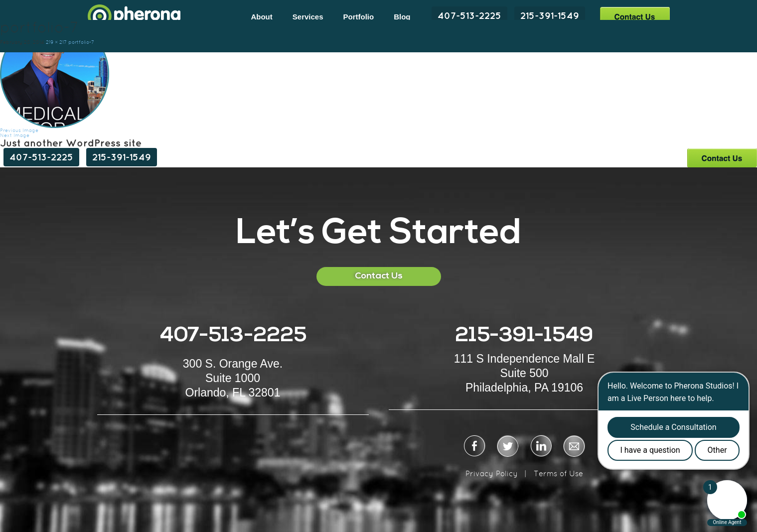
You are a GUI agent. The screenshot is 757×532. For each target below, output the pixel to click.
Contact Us (635, 16)
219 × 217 (56, 42)
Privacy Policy (492, 473)
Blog (402, 17)
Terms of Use (558, 473)
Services (308, 17)
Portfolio (359, 17)
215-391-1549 (550, 15)
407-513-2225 (469, 15)
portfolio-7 (81, 42)
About (261, 17)
